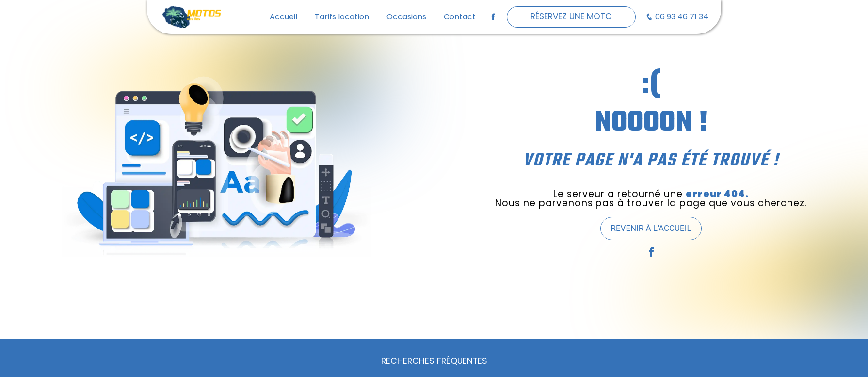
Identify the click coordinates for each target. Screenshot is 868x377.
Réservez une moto (571, 16)
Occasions (406, 17)
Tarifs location (342, 17)
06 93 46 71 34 (677, 17)
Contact (460, 17)
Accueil (283, 17)
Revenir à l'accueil (651, 228)
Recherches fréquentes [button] (434, 361)
